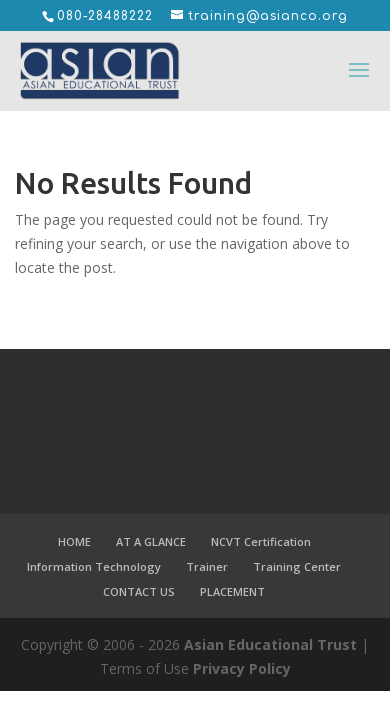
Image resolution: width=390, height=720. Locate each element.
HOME (74, 541)
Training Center (297, 566)
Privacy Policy (242, 668)
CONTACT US (139, 591)
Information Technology (94, 566)
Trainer (207, 566)
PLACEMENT (232, 591)
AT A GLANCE (151, 541)
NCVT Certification (261, 541)
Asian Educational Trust (270, 644)
